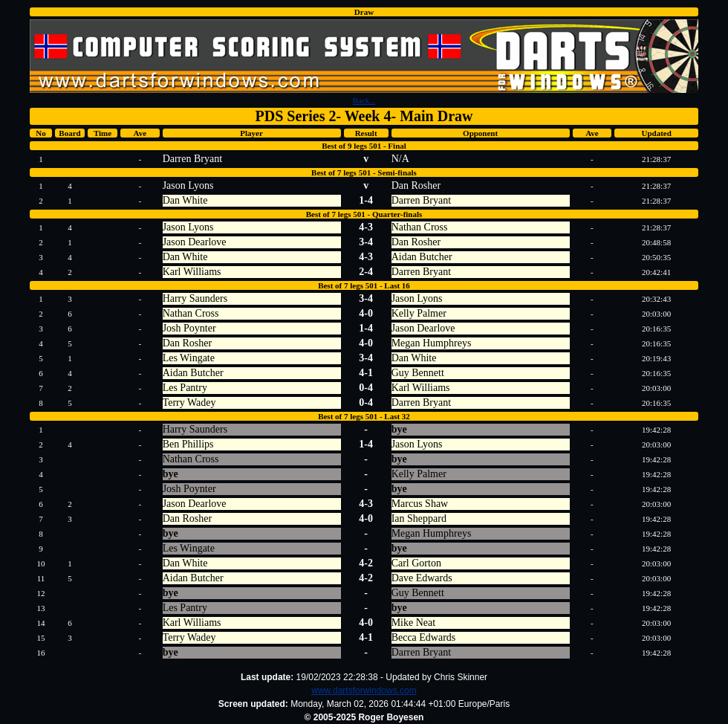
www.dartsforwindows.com (364, 691)
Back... (364, 100)
